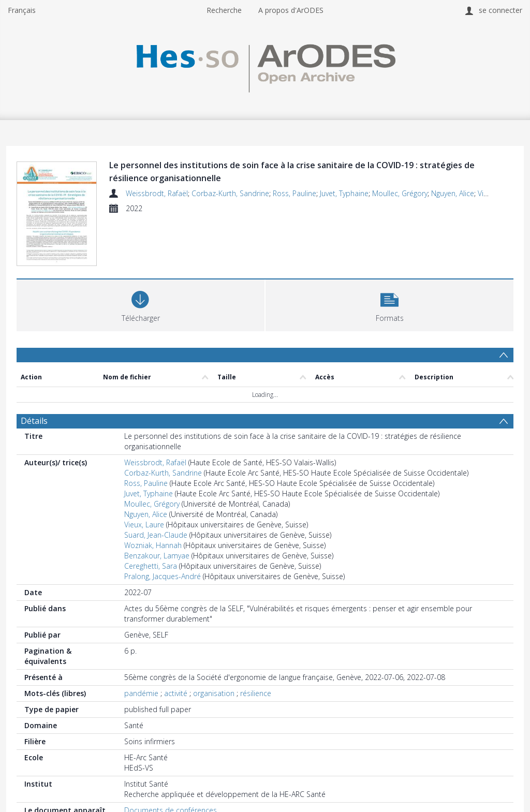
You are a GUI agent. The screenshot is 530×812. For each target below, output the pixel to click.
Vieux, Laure (144, 525)
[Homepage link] (265, 65)
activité (176, 693)
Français (22, 10)
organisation (214, 693)
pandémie (141, 693)
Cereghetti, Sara (151, 566)
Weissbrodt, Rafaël (157, 193)
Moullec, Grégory (400, 193)
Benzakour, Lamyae (157, 556)
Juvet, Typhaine (344, 193)
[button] (389, 304)
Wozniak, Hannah (153, 545)
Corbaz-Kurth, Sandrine (230, 193)
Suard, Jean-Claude (156, 535)
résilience (256, 693)
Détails (34, 421)
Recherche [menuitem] (224, 10)
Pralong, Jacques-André (163, 576)
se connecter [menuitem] (500, 10)
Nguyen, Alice (453, 193)
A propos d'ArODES (291, 10)
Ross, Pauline (295, 193)
